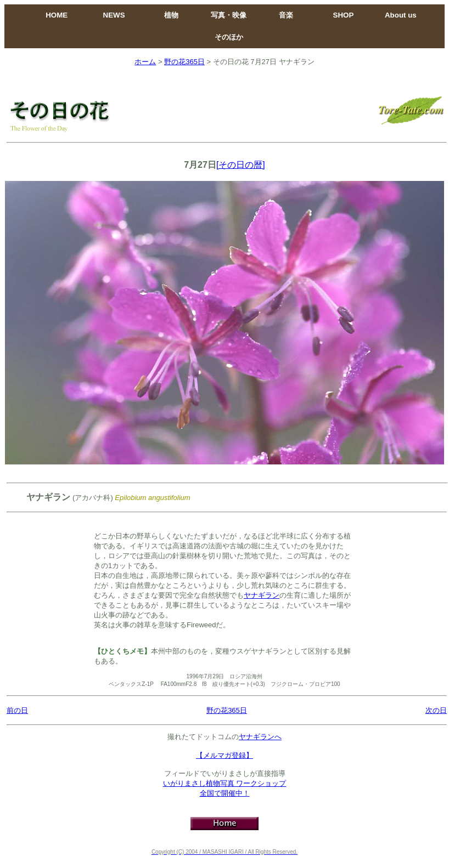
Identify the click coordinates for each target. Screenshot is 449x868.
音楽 (286, 15)
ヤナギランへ (260, 737)
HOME (57, 15)
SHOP (344, 15)
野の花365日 (184, 62)
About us (401, 15)
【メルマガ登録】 (224, 755)
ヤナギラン (262, 595)
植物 (171, 15)
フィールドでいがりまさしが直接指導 (225, 773)
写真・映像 (229, 15)
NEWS (114, 15)
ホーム (145, 62)
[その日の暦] (241, 165)
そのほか (229, 37)
